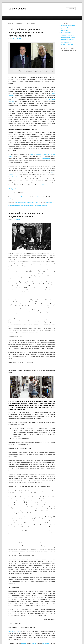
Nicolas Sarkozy (16, 206)
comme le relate (50, 99)
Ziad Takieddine (43, 206)
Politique (32, 203)
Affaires (24, 203)
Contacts (17, 18)
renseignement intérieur (33, 206)
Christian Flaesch (39, 204)
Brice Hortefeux (45, 159)
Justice (10, 199)
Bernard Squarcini (13, 204)
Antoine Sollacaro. (42, 185)
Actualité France (20, 197)
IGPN (44, 204)
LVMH (48, 204)
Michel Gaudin (16, 177)
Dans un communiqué (15, 631)
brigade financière (30, 204)
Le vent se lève (17, 9)
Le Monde (11, 101)
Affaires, (39, 197)
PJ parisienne (24, 206)
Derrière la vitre (25, 18)
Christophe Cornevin (14, 189)
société (37, 203)
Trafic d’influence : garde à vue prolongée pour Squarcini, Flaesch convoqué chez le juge (26, 33)
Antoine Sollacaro (49, 203)
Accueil (11, 18)
